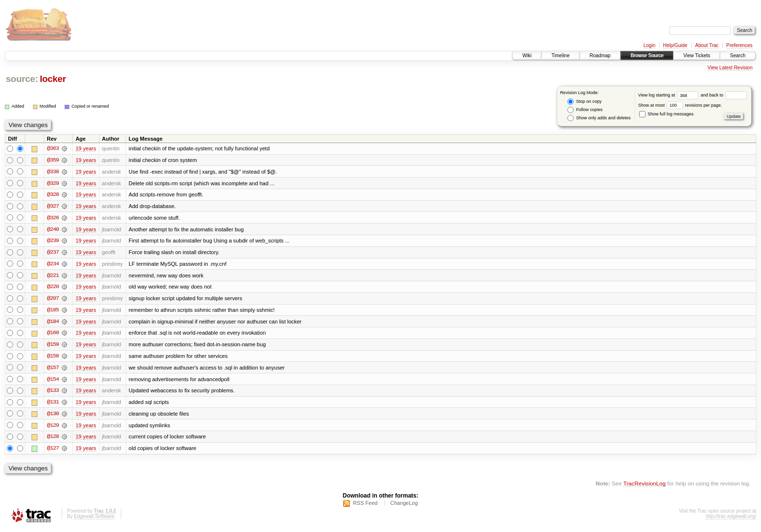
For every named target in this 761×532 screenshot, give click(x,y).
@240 (53, 230)
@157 (53, 370)
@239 (53, 242)
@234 (53, 265)
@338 (53, 172)
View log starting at (670, 95)
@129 (53, 428)
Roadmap (600, 56)
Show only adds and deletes (599, 118)
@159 (53, 346)
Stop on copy (584, 102)
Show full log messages (666, 114)
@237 (53, 253)
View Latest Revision (730, 68)
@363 (53, 148)
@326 (53, 218)
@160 (53, 335)
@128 (53, 439)
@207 (53, 300)
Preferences (740, 45)
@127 (53, 451)
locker (53, 79)
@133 (53, 393)
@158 (53, 358)
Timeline (560, 56)
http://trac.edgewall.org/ (731, 519)
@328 (53, 195)
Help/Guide (675, 45)
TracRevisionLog (644, 486)
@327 (53, 207)
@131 (53, 404)
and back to (724, 95)
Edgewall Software (94, 519)
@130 (53, 416)
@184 (53, 323)
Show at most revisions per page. (680, 105)
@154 (53, 381)
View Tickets (697, 56)
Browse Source (647, 56)
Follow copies (585, 110)
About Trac (707, 45)
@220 (53, 288)
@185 (53, 311)
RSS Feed (365, 506)
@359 (53, 160)
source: (22, 79)
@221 (53, 276)
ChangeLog (404, 506)
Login (649, 45)
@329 (53, 183)
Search (738, 56)
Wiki (527, 56)
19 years (86, 148)
